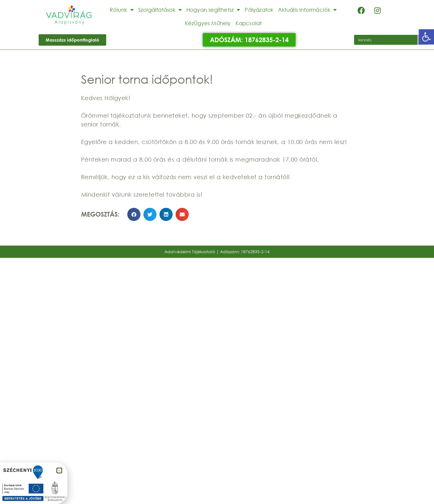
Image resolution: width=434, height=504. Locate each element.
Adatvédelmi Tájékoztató (190, 252)
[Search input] (387, 40)
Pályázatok (259, 10)
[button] (426, 37)
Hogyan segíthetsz (213, 10)
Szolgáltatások (160, 10)
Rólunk (121, 10)
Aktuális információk (307, 10)
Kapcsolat (249, 23)
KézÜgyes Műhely (208, 23)
